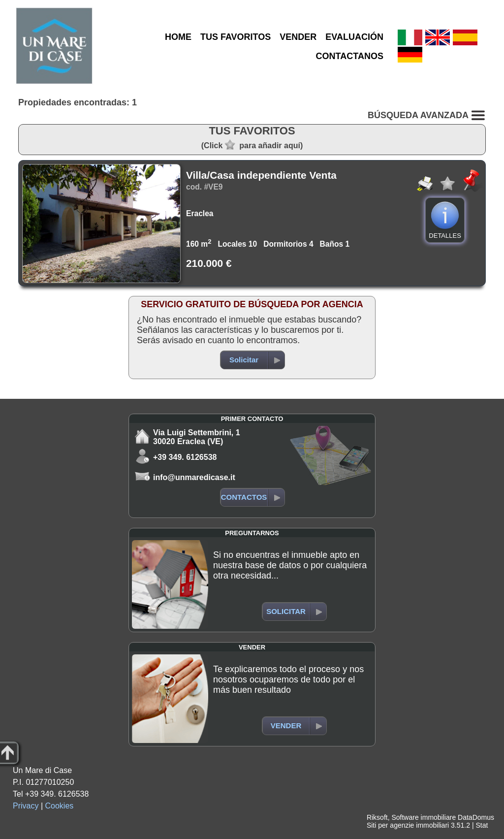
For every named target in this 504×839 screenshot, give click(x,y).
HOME (178, 37)
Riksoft (377, 817)
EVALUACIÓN (354, 37)
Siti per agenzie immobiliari (408, 825)
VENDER (298, 37)
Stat (482, 825)
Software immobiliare (424, 817)
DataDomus (476, 817)
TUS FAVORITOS (236, 37)
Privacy (26, 806)
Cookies (60, 806)
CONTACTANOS (350, 56)
